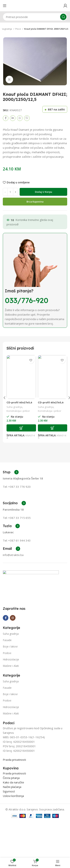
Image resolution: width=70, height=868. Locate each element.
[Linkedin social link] (13, 118)
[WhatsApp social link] (20, 118)
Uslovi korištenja (13, 824)
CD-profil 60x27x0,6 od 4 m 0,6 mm (51, 404)
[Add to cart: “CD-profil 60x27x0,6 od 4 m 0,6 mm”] (53, 428)
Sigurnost (9, 819)
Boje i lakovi (10, 675)
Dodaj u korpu (43, 192)
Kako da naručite (13, 810)
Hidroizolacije (11, 688)
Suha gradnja (14, 407)
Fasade (7, 668)
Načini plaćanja (12, 815)
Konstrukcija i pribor (18, 411)
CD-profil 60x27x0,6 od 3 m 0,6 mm (19, 404)
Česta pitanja (11, 806)
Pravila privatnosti (14, 788)
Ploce (18, 29)
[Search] (35, 17)
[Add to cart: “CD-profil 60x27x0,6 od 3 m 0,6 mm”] (21, 428)
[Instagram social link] (13, 646)
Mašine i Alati (11, 694)
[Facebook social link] (6, 118)
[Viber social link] (27, 118)
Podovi (7, 681)
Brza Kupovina (35, 202)
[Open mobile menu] (5, 6)
